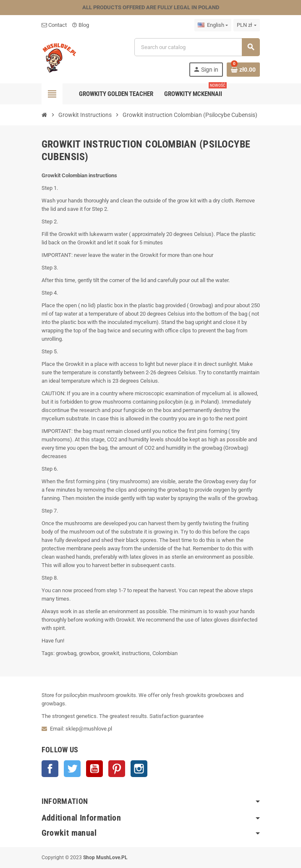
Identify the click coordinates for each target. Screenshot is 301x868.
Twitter (72, 769)
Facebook (50, 769)
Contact (54, 25)
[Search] (197, 47)
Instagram (139, 769)
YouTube (94, 769)
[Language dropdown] (213, 25)
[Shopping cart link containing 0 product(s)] (243, 70)
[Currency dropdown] (246, 25)
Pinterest (117, 769)
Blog (80, 25)
